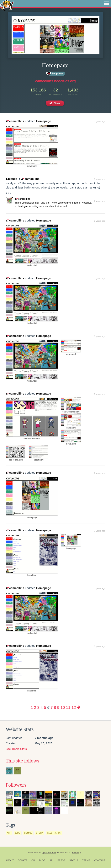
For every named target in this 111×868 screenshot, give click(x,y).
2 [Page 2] (35, 707)
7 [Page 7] (52, 707)
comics (28, 833)
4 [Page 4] (42, 707)
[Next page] (79, 707)
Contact (100, 860)
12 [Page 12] (74, 707)
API (51, 860)
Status (74, 860)
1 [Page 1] (32, 707)
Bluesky (77, 852)
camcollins (15, 121)
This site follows (22, 761)
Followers (16, 785)
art (9, 833)
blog (17, 833)
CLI (33, 860)
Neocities (33, 852)
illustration (54, 833)
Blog (42, 860)
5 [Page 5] (45, 707)
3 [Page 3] (38, 707)
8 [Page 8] (55, 707)
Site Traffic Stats (16, 749)
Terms (86, 860)
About (10, 860)
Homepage (44, 121)
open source (49, 852)
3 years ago (100, 122)
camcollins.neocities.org (55, 81)
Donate (23, 860)
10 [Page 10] (63, 707)
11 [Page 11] (68, 707)
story (40, 833)
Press (61, 860)
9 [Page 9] (58, 707)
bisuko (12, 179)
